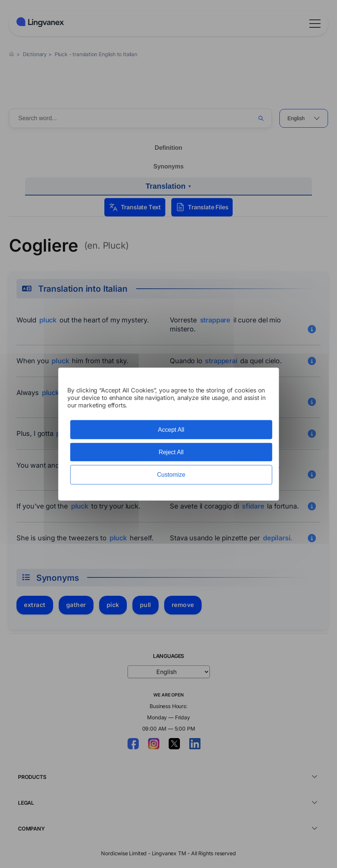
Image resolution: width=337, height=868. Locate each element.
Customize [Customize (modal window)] (171, 475)
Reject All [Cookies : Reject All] (171, 452)
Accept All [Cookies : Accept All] (171, 430)
